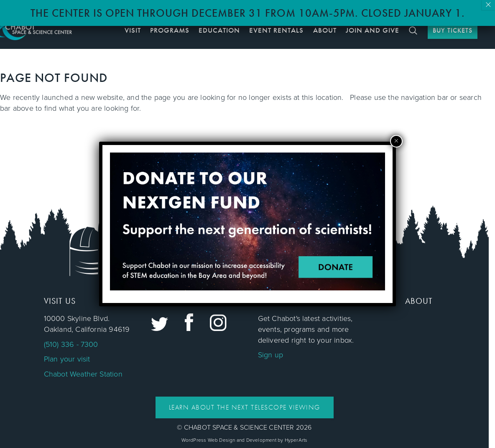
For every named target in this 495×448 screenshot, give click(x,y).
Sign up (270, 355)
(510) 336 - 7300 (71, 344)
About (325, 30)
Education (219, 30)
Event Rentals (276, 30)
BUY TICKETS (453, 30)
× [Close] (488, 5)
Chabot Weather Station (83, 374)
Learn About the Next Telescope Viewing (245, 407)
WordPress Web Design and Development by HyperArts (245, 440)
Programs (170, 30)
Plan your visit (67, 359)
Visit (133, 30)
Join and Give (373, 30)
